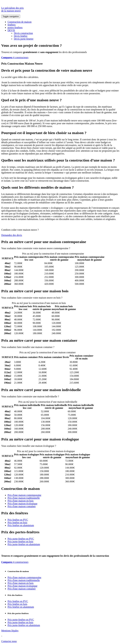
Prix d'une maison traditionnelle (24, 498)
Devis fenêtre (21, 36)
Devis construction (23, 33)
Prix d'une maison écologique (22, 504)
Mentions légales (10, 631)
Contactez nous (9, 641)
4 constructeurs (15, 57)
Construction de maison (20, 22)
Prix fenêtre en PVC (18, 520)
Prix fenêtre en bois (17, 523)
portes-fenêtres (15, 28)
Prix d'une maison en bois (21, 501)
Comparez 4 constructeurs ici (85, 248)
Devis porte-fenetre (24, 39)
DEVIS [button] (11, 30)
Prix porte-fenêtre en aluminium (24, 544)
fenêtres (12, 25)
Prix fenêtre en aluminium (21, 525)
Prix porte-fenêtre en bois (20, 542)
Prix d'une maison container (22, 506)
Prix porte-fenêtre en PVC (21, 539)
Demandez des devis (12, 235)
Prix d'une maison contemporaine (24, 495)
